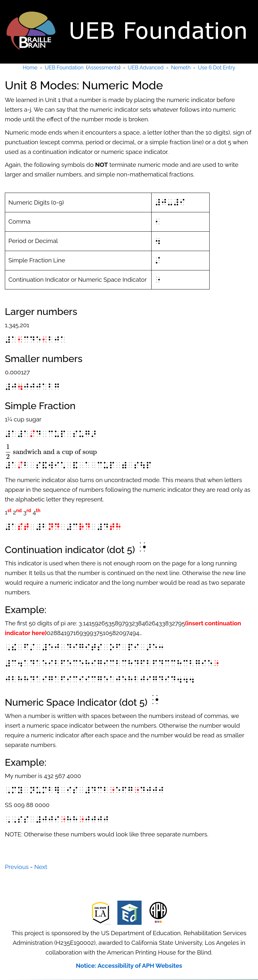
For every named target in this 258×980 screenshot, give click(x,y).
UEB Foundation (64, 68)
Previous (17, 867)
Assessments (103, 68)
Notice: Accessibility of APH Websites (129, 965)
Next (41, 867)
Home (30, 68)
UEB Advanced (146, 68)
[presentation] (51, 452)
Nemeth (181, 68)
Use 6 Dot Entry (217, 68)
